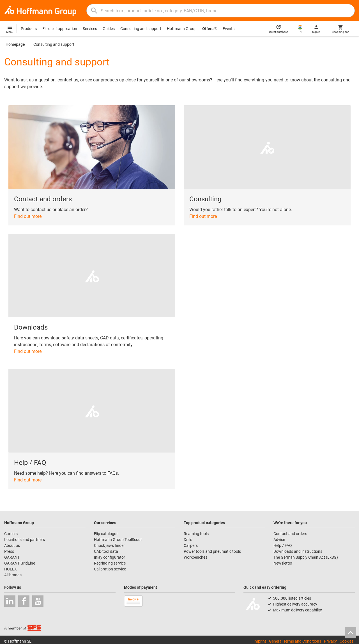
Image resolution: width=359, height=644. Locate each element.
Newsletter (283, 563)
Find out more (28, 216)
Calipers (191, 545)
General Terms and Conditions (295, 641)
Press (9, 551)
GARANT (12, 557)
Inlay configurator (110, 557)
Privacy (330, 641)
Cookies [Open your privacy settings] (347, 641)
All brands (13, 575)
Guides (109, 29)
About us (12, 545)
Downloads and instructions (298, 551)
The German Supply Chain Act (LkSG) (306, 557)
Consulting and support (141, 29)
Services (90, 29)
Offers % (210, 29)
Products (29, 29)
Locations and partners (25, 540)
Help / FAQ (283, 545)
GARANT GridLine (20, 563)
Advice (279, 540)
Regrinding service (110, 563)
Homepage (15, 44)
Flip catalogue (106, 534)
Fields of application (60, 29)
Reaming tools (196, 534)
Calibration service (110, 569)
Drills (188, 540)
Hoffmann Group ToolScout (118, 540)
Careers (11, 534)
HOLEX (11, 569)
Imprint (260, 641)
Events (229, 29)
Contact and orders (290, 534)
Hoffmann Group (182, 29)
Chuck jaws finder (109, 545)
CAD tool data (106, 551)
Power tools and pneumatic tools (212, 551)
